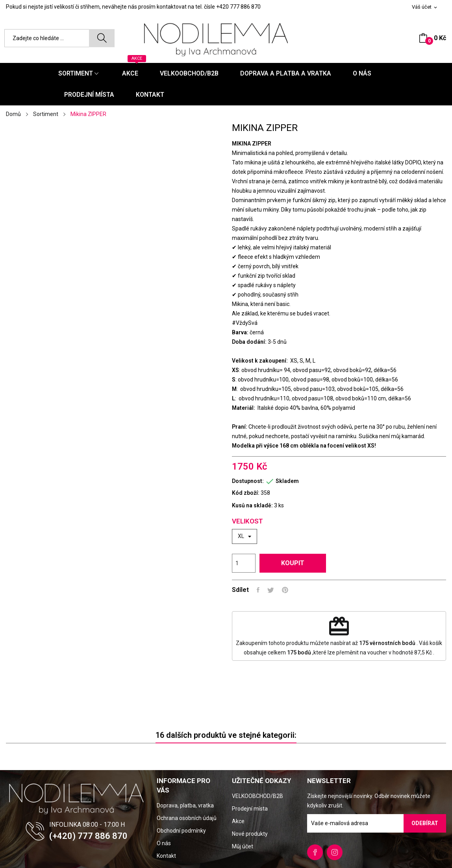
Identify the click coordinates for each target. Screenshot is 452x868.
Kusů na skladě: (252, 505)
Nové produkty (250, 834)
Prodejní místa (250, 809)
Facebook (315, 852)
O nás (164, 843)
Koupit (293, 563)
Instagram (335, 852)
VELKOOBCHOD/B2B (257, 796)
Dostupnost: (248, 481)
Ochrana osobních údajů (187, 818)
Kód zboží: (246, 493)
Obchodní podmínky (181, 831)
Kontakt (166, 856)
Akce (238, 821)
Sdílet (258, 590)
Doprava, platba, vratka (185, 805)
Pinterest (285, 590)
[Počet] (244, 563)
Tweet (271, 590)
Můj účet (243, 846)
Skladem (287, 481)
